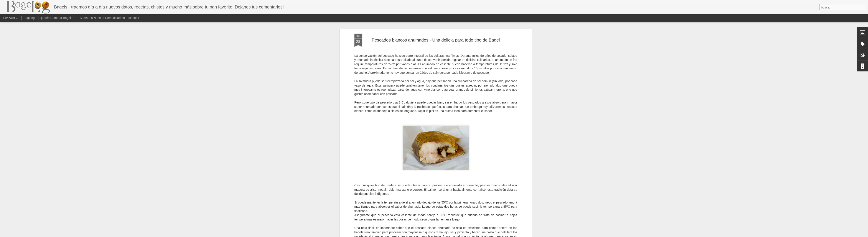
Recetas (443, 155)
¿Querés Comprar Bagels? (56, 18)
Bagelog (29, 18)
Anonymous (456, 149)
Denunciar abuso (465, 235)
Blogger (451, 235)
